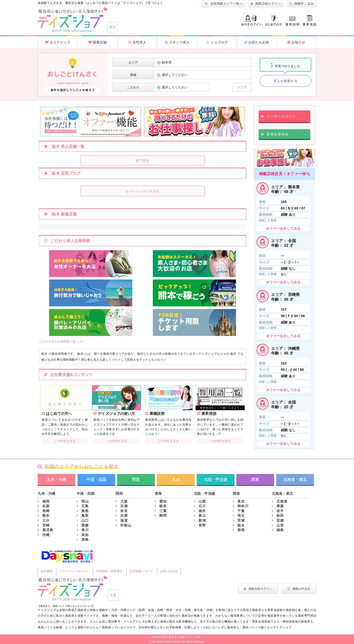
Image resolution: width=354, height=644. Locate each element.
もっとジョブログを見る (143, 191)
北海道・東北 (295, 479)
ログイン (251, 21)
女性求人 (137, 42)
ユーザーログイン (279, 116)
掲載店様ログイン (266, 4)
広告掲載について (141, 571)
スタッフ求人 (177, 42)
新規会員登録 (275, 134)
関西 (136, 479)
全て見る (142, 161)
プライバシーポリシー (74, 571)
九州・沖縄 (56, 479)
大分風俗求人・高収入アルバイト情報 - (72, 20)
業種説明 (292, 21)
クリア (242, 87)
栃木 (113, 27)
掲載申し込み (301, 4)
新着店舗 (98, 42)
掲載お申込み (299, 589)
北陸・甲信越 (216, 479)
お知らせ (296, 42)
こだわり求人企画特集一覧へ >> (61, 342)
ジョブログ (217, 42)
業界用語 (309, 21)
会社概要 (47, 571)
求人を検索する (285, 81)
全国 (113, 595)
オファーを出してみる (283, 228)
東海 (176, 479)
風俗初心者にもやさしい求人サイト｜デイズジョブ (72, 588)
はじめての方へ (273, 21)
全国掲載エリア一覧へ (224, 4)
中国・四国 (96, 479)
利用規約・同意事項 (109, 571)
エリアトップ (58, 42)
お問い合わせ (169, 571)
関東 (255, 479)
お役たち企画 (257, 42)
